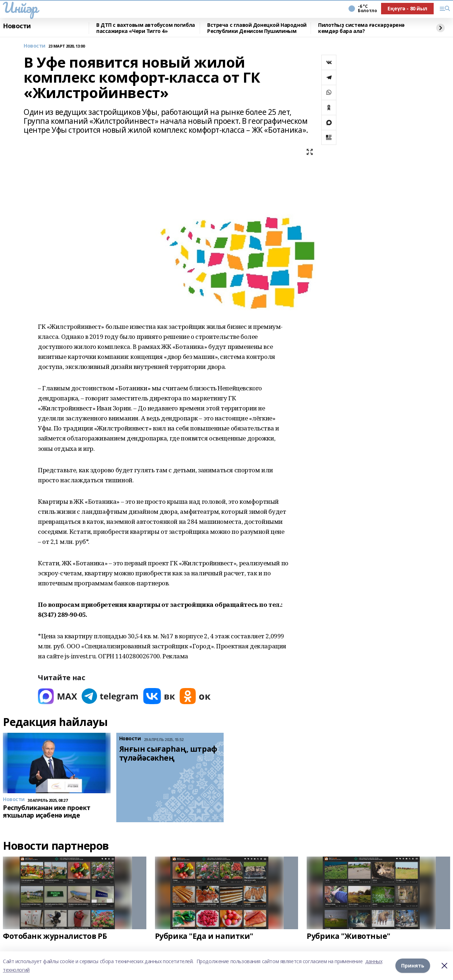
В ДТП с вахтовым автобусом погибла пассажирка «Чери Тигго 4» (146, 28)
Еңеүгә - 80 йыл (407, 8)
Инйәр (20, 8)
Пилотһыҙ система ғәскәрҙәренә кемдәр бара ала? (361, 28)
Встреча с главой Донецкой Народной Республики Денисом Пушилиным (257, 28)
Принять (413, 966)
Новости (17, 26)
